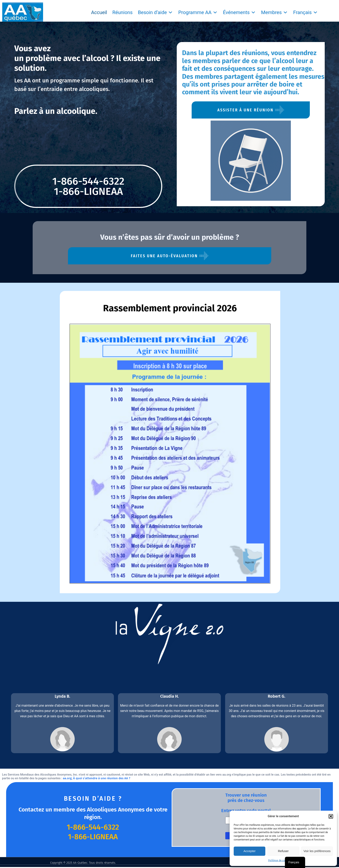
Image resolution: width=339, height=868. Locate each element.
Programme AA (198, 12)
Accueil (99, 12)
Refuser (283, 851)
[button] (331, 816)
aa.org (67, 778)
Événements (239, 12)
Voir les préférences (317, 851)
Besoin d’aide (156, 12)
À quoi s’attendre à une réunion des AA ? (102, 778)
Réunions (123, 12)
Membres (274, 12)
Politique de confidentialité (283, 860)
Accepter (250, 851)
